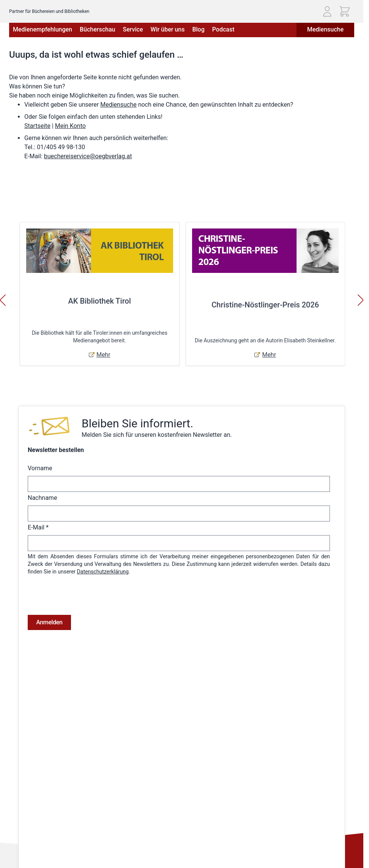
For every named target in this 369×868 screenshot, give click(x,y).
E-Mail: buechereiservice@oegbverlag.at (56, 842)
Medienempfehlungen (43, 29)
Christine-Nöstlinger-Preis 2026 (265, 305)
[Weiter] (361, 300)
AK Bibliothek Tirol (100, 301)
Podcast (223, 29)
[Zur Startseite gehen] (53, 9)
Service (133, 29)
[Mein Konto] (327, 11)
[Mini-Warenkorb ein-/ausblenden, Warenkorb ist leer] (345, 11)
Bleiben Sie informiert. (137, 423)
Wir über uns (167, 29)
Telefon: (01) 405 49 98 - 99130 (46, 833)
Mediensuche (325, 29)
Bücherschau (97, 29)
